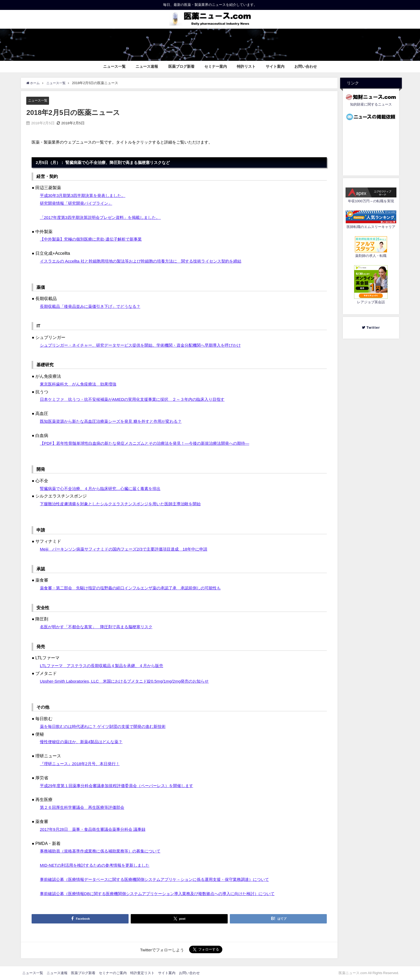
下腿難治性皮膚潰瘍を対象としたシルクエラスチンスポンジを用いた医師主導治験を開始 (126, 504)
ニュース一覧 (114, 66)
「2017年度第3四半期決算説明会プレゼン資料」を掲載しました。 (104, 217)
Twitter (373, 328)
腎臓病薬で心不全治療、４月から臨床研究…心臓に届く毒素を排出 (104, 488)
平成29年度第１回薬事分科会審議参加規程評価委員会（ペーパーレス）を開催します (122, 786)
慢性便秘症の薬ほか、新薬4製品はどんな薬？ (84, 742)
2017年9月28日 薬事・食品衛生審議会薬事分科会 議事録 (96, 829)
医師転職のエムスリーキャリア (371, 227)
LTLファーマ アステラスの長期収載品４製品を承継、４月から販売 (106, 666)
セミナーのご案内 (113, 973)
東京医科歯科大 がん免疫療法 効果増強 (81, 384)
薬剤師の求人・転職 (371, 256)
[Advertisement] (371, 147)
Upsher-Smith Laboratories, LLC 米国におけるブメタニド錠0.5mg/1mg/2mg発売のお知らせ (129, 681)
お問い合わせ (306, 66)
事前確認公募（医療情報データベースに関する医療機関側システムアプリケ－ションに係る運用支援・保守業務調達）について (162, 879)
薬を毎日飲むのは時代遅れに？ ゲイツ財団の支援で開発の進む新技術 (107, 726)
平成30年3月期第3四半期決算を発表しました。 (85, 196)
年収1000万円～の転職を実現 (371, 201)
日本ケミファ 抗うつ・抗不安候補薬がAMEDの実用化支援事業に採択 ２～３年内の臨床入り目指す (138, 399)
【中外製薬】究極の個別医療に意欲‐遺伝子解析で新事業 (94, 239)
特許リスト (246, 66)
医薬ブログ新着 (181, 66)
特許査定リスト (142, 973)
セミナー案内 (216, 66)
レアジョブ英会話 (371, 302)
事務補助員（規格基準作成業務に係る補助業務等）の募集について (104, 851)
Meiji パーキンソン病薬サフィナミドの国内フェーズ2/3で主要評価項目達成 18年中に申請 (129, 549)
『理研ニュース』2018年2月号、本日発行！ (82, 764)
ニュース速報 (147, 66)
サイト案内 (275, 66)
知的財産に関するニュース (371, 104)
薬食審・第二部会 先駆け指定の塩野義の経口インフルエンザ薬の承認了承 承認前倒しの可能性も (136, 588)
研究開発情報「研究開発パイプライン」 (78, 203)
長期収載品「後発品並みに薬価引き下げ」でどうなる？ (93, 306)
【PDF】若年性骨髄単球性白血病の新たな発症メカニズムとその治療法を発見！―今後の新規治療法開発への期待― (151, 443)
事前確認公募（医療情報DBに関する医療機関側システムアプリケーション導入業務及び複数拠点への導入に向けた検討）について (165, 893)
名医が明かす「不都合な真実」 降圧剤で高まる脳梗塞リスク (100, 627)
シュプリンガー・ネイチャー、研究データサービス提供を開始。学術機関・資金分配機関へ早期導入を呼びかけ (147, 345)
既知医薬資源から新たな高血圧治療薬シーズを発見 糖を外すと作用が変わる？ (115, 421)
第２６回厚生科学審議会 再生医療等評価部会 (85, 807)
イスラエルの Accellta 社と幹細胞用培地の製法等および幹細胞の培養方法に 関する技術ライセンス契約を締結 (147, 261)
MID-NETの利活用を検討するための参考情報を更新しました (98, 865)
